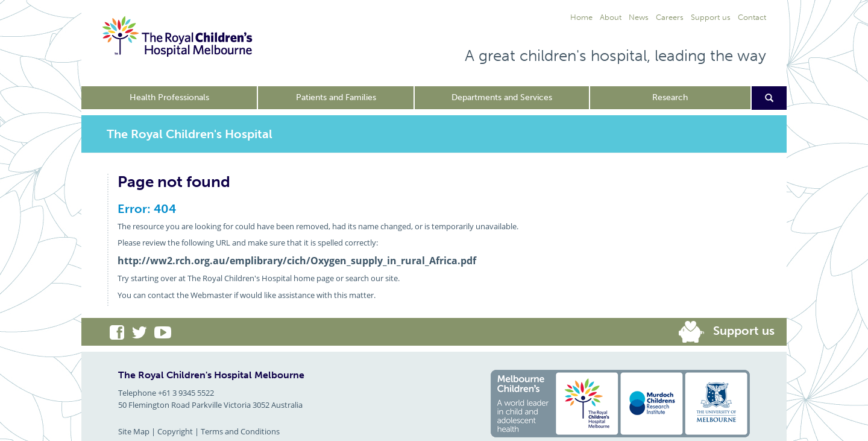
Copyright (175, 431)
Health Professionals (169, 97)
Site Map (134, 431)
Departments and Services (502, 97)
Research (670, 97)
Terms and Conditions (240, 431)
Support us (744, 331)
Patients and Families (336, 97)
